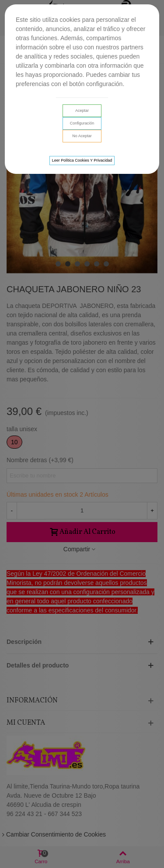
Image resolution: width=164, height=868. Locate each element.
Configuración (82, 123)
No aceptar (82, 136)
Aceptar (82, 111)
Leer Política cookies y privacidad (82, 160)
